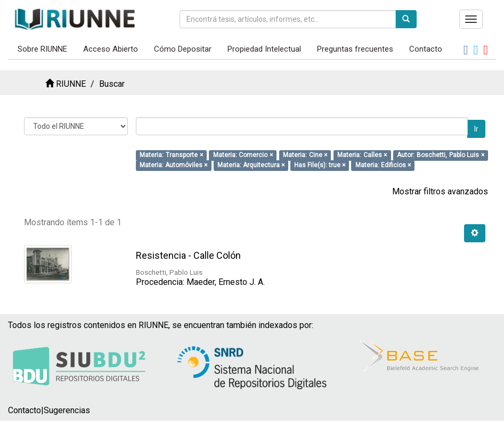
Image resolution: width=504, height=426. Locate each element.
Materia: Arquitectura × (251, 165)
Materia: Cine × (305, 155)
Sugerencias (67, 410)
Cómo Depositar (183, 49)
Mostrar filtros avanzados (440, 191)
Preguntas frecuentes (355, 49)
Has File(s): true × (320, 165)
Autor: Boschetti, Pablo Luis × (440, 155)
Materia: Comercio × (243, 155)
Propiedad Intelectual (264, 49)
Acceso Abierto (111, 49)
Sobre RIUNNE (42, 49)
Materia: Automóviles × (173, 165)
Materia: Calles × (362, 155)
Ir (476, 129)
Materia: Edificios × (383, 165)
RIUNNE (71, 84)
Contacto (426, 49)
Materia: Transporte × (171, 155)
